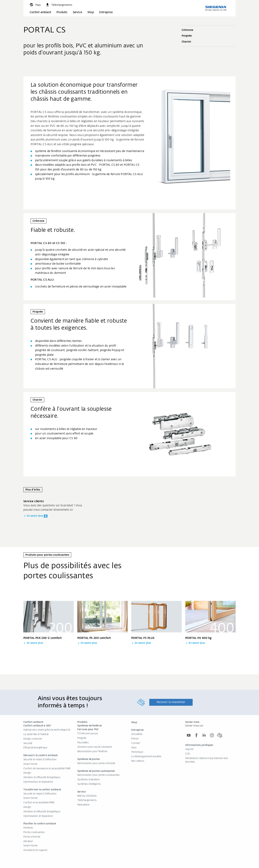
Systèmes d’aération (89, 780)
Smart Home (30, 764)
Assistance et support (35, 850)
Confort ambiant (40, 12)
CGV (188, 754)
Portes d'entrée (32, 837)
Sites (134, 748)
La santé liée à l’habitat (36, 734)
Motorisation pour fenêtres (92, 752)
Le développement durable (146, 757)
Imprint (189, 749)
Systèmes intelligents (89, 784)
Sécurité (28, 743)
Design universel (33, 739)
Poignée (209, 36)
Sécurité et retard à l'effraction (40, 760)
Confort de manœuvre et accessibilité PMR (47, 769)
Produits (62, 12)
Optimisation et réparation (38, 782)
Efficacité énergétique (35, 748)
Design (27, 773)
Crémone (209, 30)
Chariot (209, 42)
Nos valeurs (138, 761)
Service (77, 12)
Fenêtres (28, 828)
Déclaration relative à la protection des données (207, 760)
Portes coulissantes (34, 832)
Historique (137, 752)
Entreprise (106, 12)
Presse (135, 739)
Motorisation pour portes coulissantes (98, 775)
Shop (91, 12)
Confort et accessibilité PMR (39, 803)
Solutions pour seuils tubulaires (95, 747)
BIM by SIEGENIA (87, 796)
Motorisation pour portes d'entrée (96, 763)
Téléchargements (87, 800)
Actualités (137, 734)
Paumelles (83, 743)
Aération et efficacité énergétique (42, 777)
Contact (136, 743)
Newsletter (83, 805)
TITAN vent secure (88, 734)
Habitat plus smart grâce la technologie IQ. (47, 730)
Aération (28, 841)
